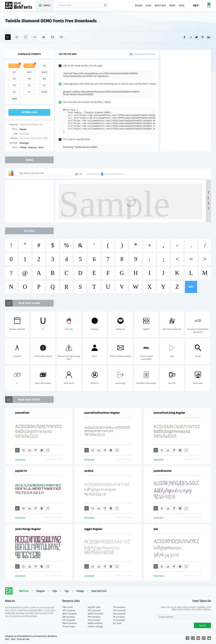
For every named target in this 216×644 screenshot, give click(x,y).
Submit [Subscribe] (202, 625)
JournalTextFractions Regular (102, 413)
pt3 (14, 86)
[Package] (44, 37)
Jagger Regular (93, 529)
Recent (139, 6)
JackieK (89, 471)
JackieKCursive (163, 471)
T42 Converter (94, 620)
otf (14, 79)
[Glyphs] (35, 37)
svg (44, 66)
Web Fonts (24, 591)
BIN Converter (69, 617)
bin (44, 79)
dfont (44, 92)
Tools (182, 6)
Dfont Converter (70, 623)
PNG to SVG (68, 607)
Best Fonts (160, 6)
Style (55, 591)
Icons (149, 6)
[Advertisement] (186, 101)
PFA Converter (119, 614)
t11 (29, 92)
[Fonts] (62, 37)
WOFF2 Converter (96, 614)
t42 (14, 92)
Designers (41, 591)
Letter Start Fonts (99, 591)
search (105, 5)
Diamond (32, 148)
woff (29, 72)
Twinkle (23, 148)
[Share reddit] (191, 37)
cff (44, 86)
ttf (14, 66)
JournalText (22, 413)
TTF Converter (119, 607)
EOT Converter (119, 611)
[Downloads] (30, 450)
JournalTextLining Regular (169, 413)
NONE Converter (95, 623)
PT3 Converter (94, 617)
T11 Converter (119, 620)
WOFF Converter (70, 614)
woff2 (44, 72)
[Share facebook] (184, 37)
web (29, 66)
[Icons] (53, 37)
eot (14, 72)
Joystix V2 (21, 471)
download (29, 112)
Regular (23, 129)
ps (29, 86)
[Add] (8, 37)
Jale (156, 529)
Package (80, 591)
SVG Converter (94, 611)
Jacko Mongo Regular (28, 529)
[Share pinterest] (203, 37)
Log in (196, 5)
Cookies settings (95, 627)
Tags (67, 591)
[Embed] (42, 450)
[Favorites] (17, 37)
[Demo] (26, 37)
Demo (172, 6)
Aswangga (24, 143)
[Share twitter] (197, 37)
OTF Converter (69, 611)
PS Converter (119, 617)
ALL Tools (117, 623)
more (191, 287)
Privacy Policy (69, 627)
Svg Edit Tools (94, 607)
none (14, 99)
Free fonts (20, 6)
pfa (29, 79)
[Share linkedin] (209, 37)
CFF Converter (69, 620)
